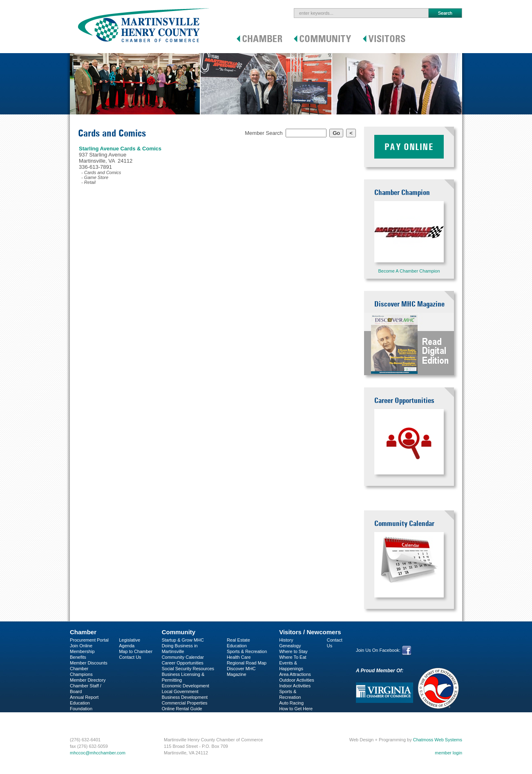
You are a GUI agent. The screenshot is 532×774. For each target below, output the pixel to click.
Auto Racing (291, 703)
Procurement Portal (89, 640)
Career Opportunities (183, 663)
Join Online (81, 646)
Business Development (185, 697)
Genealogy (290, 646)
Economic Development (186, 686)
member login (448, 753)
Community (179, 632)
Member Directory (88, 680)
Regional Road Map (247, 663)
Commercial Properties (185, 703)
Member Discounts (89, 663)
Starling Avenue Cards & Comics (120, 149)
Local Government (180, 691)
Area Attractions (295, 674)
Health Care (239, 657)
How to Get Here (296, 709)
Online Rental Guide (182, 709)
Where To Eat (293, 657)
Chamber (83, 632)
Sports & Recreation (247, 651)
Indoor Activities (295, 686)
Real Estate (238, 640)
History (286, 640)
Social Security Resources (188, 669)
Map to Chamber (136, 651)
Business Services (88, 720)
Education (237, 646)
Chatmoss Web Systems (438, 740)
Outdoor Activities (297, 680)
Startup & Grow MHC (183, 640)
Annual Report (84, 697)
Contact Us (130, 657)
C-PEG (77, 714)
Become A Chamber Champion (409, 271)
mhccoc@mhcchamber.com (98, 753)
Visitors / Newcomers (310, 632)
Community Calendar (183, 657)
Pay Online (409, 147)
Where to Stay (293, 651)
